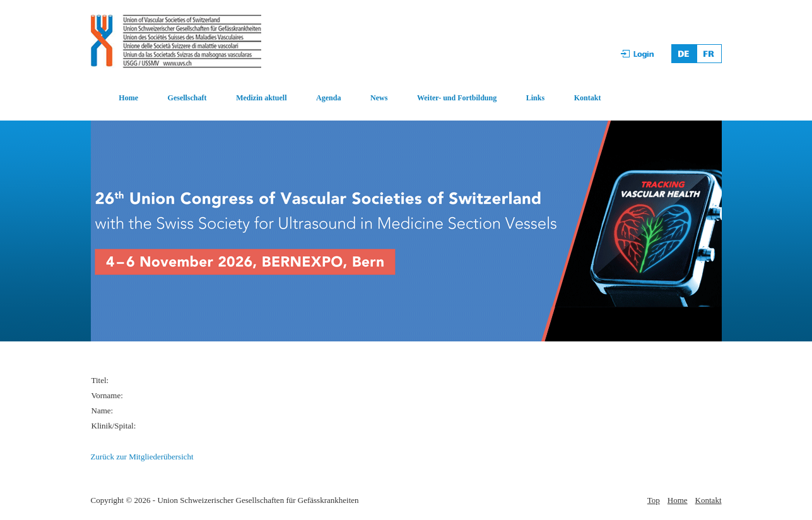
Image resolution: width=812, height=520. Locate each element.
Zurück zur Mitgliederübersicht (142, 457)
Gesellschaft (187, 98)
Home (128, 98)
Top (654, 500)
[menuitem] (115, 98)
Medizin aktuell (261, 98)
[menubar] (347, 98)
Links (535, 98)
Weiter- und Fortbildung (457, 98)
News (379, 98)
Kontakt (588, 98)
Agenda (328, 98)
